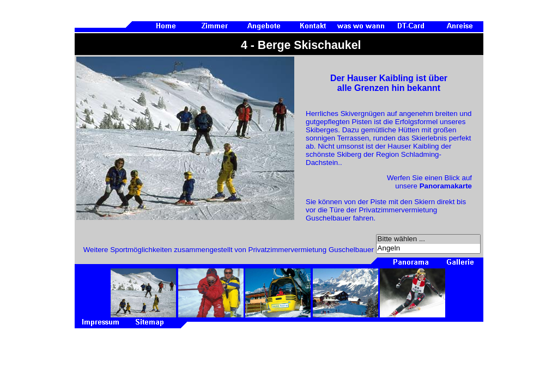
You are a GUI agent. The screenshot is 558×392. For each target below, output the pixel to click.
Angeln (428, 249)
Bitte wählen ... (428, 239)
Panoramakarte (446, 186)
